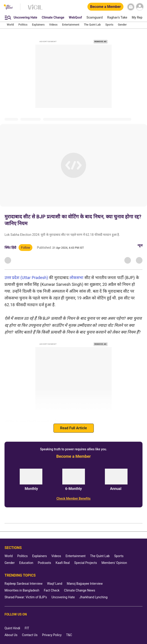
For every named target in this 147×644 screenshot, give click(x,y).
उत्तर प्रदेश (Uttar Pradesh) (26, 278)
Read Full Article (73, 428)
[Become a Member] (105, 7)
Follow (25, 248)
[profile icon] (140, 7)
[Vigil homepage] (35, 9)
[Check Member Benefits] (73, 499)
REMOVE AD (100, 42)
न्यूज (140, 245)
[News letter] (131, 7)
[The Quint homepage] (8, 7)
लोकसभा (76, 278)
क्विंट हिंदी (10, 248)
